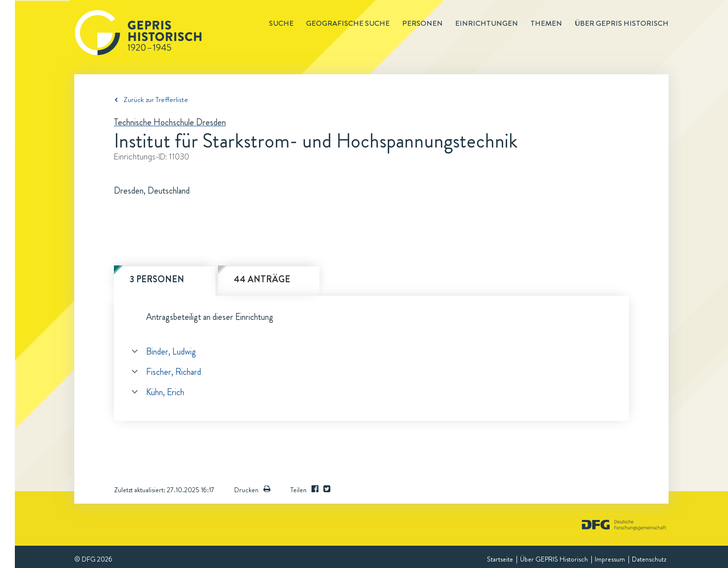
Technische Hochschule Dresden (170, 122)
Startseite (500, 559)
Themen (546, 23)
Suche (281, 23)
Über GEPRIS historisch (622, 23)
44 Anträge (262, 279)
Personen (422, 23)
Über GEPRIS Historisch (554, 559)
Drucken (252, 490)
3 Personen (157, 279)
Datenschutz (649, 559)
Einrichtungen (487, 23)
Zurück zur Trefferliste (156, 100)
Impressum (610, 559)
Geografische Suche (348, 23)
